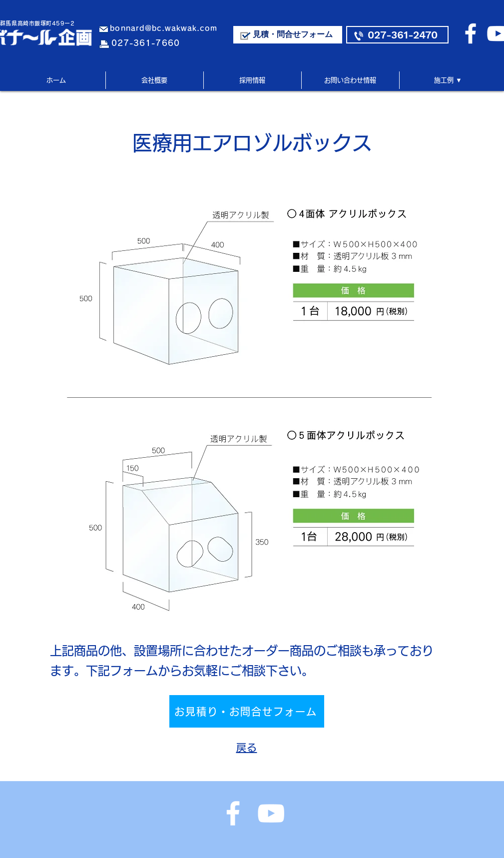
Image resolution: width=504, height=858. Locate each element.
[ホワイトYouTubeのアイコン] (271, 813)
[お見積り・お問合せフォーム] (247, 711)
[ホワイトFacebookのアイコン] (471, 33)
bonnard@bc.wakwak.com (164, 28)
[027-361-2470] (397, 35)
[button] (448, 80)
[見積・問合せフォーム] (288, 35)
